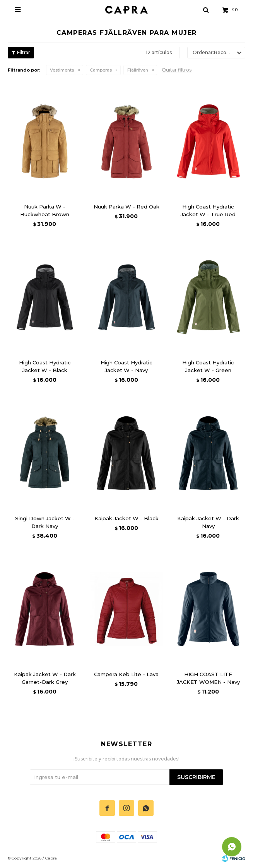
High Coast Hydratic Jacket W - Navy (126, 366)
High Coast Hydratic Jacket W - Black (45, 366)
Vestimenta (62, 70)
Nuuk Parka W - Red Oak (126, 207)
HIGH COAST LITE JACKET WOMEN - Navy (208, 678)
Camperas (101, 70)
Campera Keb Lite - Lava (126, 674)
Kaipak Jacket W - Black (126, 518)
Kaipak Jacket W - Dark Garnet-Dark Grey (45, 678)
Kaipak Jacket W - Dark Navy (208, 522)
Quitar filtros (177, 70)
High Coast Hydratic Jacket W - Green (208, 366)
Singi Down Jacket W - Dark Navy (45, 522)
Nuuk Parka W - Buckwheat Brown (45, 210)
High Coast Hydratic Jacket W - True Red (208, 210)
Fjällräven (138, 70)
